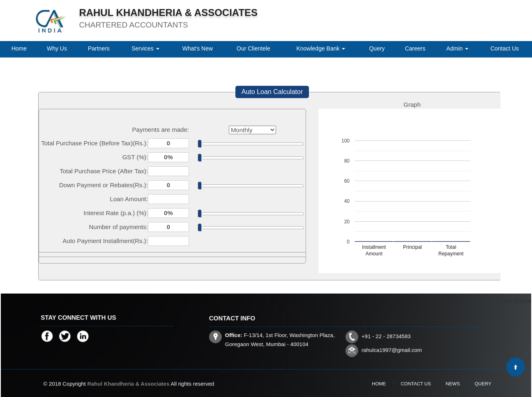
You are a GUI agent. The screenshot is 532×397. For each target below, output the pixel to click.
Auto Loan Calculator (272, 92)
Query (377, 48)
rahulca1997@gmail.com (380, 345)
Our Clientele (253, 48)
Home (19, 48)
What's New (198, 48)
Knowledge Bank (321, 48)
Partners (99, 48)
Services (145, 48)
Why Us (57, 48)
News (446, 383)
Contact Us (505, 48)
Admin (458, 48)
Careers (415, 48)
